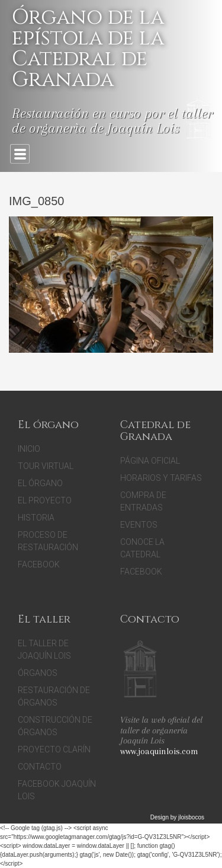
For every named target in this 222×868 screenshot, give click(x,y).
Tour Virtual (46, 466)
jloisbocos (191, 817)
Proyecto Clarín (54, 749)
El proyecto (45, 500)
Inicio (29, 449)
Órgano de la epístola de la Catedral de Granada (88, 49)
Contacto (40, 767)
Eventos (139, 525)
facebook (141, 572)
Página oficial (150, 461)
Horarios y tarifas (161, 478)
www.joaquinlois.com (159, 751)
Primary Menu (20, 154)
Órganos (38, 673)
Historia (36, 518)
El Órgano (40, 483)
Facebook (39, 564)
